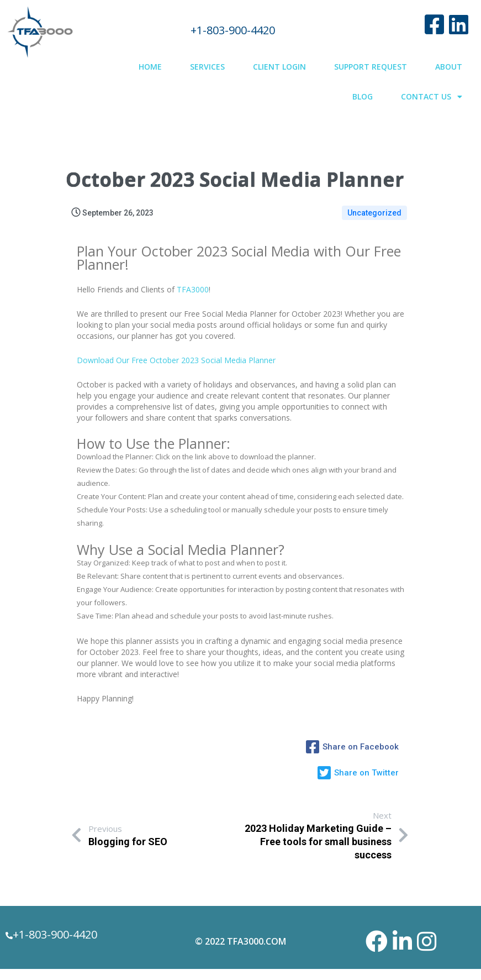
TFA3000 (193, 289)
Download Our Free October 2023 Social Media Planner (176, 360)
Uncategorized (374, 213)
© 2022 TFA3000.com (241, 941)
